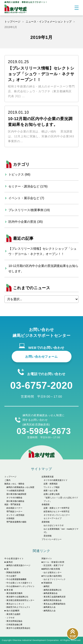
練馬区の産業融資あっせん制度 (20, 487)
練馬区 (47, 586)
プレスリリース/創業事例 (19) (29, 210)
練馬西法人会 (50, 611)
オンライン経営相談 (15, 515)
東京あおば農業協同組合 (55, 604)
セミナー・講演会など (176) (28, 186)
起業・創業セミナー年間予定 (57, 508)
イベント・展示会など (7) (26, 198)
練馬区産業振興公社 (53, 590)
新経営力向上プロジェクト (18, 607)
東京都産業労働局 (14, 593)
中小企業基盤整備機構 (16, 579)
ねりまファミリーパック (55, 579)
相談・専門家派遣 (12, 504)
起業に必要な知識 (52, 494)
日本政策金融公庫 (14, 625)
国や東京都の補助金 (15, 501)
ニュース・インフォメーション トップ (49, 22)
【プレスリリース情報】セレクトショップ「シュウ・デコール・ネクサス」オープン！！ (42, 251)
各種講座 (46, 504)
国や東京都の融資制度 (16, 494)
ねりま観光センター (53, 572)
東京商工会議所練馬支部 (55, 597)
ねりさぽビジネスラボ (54, 525)
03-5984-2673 (44, 431)
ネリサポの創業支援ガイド (56, 480)
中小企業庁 (11, 576)
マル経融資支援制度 (15, 491)
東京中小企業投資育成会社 (18, 628)
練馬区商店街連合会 (53, 600)
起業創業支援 (48, 477)
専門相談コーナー (14, 512)
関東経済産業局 (13, 572)
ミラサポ (10, 618)
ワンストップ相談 (52, 487)
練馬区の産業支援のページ (18, 565)
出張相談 (10, 518)
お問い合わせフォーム (41, 357)
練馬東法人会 (50, 607)
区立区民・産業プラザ (54, 565)
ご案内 (7, 480)
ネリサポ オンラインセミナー (57, 515)
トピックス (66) (19, 174)
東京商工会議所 (13, 614)
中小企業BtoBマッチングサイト (21, 586)
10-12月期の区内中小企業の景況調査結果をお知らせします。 (43, 269)
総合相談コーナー (14, 508)
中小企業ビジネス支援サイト (19, 583)
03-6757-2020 (41, 385)
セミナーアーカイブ (53, 518)
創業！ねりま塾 (51, 491)
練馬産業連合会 (51, 593)
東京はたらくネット (15, 604)
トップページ (12, 22)
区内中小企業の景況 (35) (26, 222)
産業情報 (46, 522)
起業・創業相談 (51, 484)
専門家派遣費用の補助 (16, 522)
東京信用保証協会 (14, 621)
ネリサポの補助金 (14, 498)
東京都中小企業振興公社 (17, 597)
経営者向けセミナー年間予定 (57, 512)
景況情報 (48, 536)
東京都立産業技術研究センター (20, 600)
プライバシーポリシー (52, 539)
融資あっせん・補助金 (14, 484)
